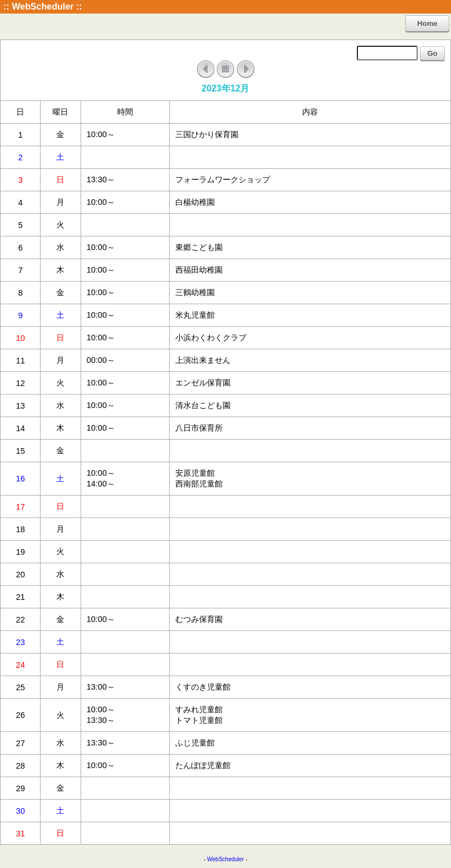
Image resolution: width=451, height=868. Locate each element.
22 (20, 620)
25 (20, 687)
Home (427, 23)
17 (20, 507)
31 (20, 834)
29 (20, 788)
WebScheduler (225, 859)
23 (20, 642)
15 (20, 451)
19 (20, 552)
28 (20, 766)
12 (20, 383)
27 (20, 743)
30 (20, 811)
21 (20, 597)
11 (20, 361)
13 (20, 406)
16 (20, 479)
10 (20, 338)
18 (20, 529)
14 (20, 428)
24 (20, 665)
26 (20, 715)
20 (20, 575)
